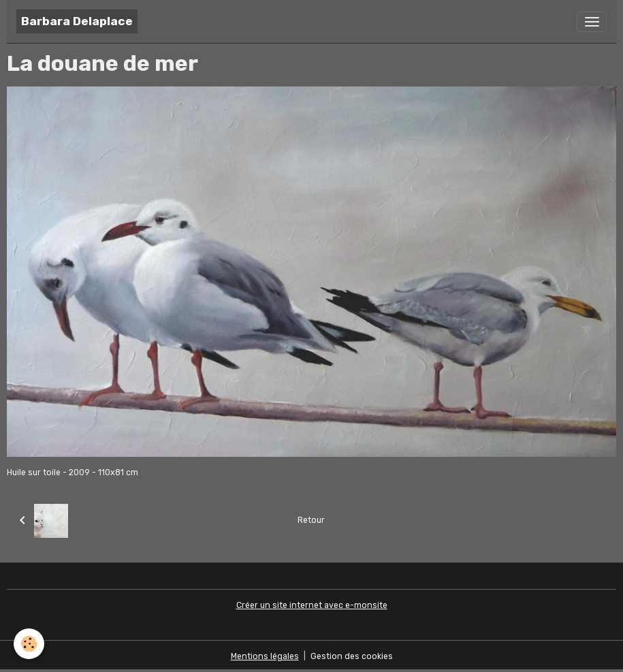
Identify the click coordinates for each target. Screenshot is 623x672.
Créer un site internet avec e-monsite (312, 605)
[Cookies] (29, 644)
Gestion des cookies (352, 656)
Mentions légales (265, 656)
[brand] (77, 21)
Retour (311, 520)
